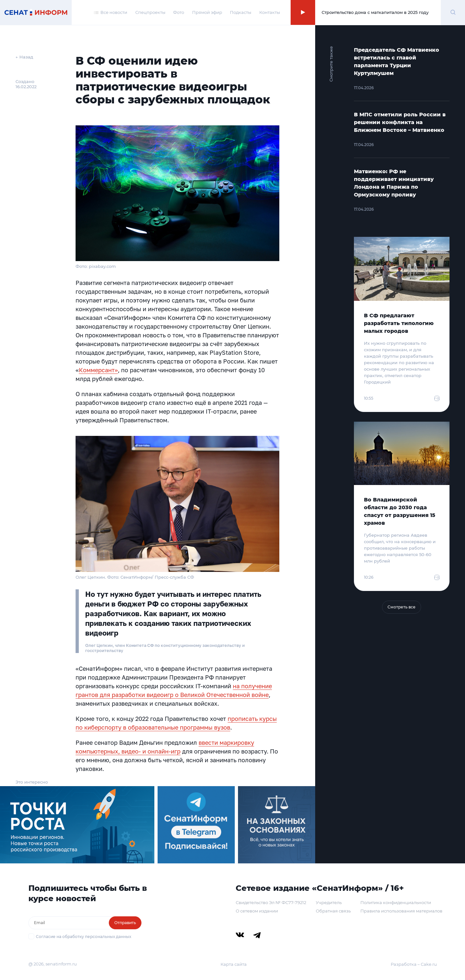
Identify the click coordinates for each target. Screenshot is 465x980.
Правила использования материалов (401, 911)
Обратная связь (333, 911)
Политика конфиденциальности (396, 902)
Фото (179, 12)
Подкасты (241, 12)
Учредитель (329, 902)
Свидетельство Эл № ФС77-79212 (271, 902)
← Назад (24, 57)
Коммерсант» (98, 370)
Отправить (125, 923)
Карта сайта (234, 964)
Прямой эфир (207, 12)
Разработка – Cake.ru (414, 964)
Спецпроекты (150, 12)
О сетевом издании (257, 911)
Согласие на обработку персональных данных (83, 937)
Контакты (270, 12)
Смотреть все (402, 607)
